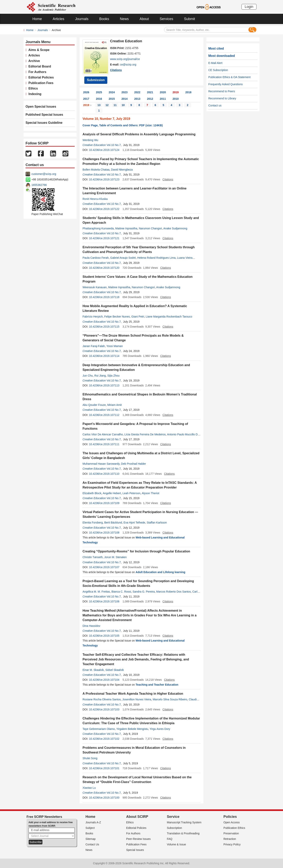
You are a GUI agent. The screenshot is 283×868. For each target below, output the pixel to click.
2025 (99, 92)
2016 (99, 99)
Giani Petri (138, 317)
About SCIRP (137, 817)
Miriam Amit (114, 405)
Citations (116, 70)
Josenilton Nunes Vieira (137, 699)
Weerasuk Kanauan (95, 287)
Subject (90, 828)
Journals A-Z (93, 822)
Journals (82, 19)
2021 (150, 92)
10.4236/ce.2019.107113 (104, 385)
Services (166, 19)
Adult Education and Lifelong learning (160, 572)
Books (104, 19)
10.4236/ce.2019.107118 (104, 297)
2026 (86, 92)
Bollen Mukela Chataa (96, 170)
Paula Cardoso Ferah (96, 258)
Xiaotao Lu (89, 788)
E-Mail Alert (215, 63)
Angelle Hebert (112, 493)
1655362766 (39, 185)
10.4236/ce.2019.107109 (104, 503)
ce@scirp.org (128, 65)
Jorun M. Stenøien (115, 557)
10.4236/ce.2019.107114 (104, 356)
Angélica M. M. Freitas (96, 592)
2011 (163, 99)
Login (249, 7)
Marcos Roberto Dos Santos (174, 592)
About (144, 19)
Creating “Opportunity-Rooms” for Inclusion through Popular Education (136, 551)
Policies (230, 817)
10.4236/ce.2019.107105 (104, 636)
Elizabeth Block (92, 493)
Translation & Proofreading (183, 833)
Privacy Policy (232, 844)
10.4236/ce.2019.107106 (104, 601)
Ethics (32, 88)
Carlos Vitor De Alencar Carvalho (103, 434)
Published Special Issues (44, 115)
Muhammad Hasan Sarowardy (101, 464)
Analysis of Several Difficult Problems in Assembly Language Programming (139, 134)
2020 (163, 92)
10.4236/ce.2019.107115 (104, 327)
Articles (58, 19)
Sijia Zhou (113, 376)
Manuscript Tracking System (184, 822)
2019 (176, 92)
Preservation (231, 833)
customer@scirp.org (44, 174)
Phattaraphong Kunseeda (98, 228)
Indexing (34, 94)
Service (173, 817)
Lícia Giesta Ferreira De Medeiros (145, 434)
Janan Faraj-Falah (94, 346)
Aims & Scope (38, 50)
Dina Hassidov (91, 626)
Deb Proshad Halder (134, 464)
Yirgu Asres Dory (160, 729)
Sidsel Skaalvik (115, 670)
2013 (137, 99)
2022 (137, 92)
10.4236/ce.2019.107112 (104, 415)
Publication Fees (40, 83)
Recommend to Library (222, 98)
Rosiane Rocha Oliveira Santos (102, 699)
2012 (150, 99)
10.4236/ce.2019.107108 (104, 533)
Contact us (215, 105)
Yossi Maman (115, 346)
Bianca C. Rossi (121, 592)
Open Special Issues (41, 107)
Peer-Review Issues (138, 839)
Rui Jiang (100, 376)
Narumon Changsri (150, 228)
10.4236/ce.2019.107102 (104, 739)
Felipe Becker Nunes (117, 317)
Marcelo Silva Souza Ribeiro (170, 699)
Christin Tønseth (93, 557)
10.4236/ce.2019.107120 (104, 268)
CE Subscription (218, 70)
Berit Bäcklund (113, 523)
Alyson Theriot (150, 493)
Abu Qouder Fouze (94, 405)
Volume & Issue (176, 844)
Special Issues (135, 850)
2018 (188, 92)
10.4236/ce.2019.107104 (104, 680)
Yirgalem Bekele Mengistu (132, 729)
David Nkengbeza (122, 170)
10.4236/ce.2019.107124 (104, 150)
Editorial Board (39, 66)
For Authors (37, 72)
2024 (112, 92)
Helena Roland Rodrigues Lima (157, 258)
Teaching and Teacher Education (157, 685)
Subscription (174, 828)
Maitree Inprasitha (126, 228)
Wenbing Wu (90, 140)
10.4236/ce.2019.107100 (104, 798)
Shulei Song (90, 758)
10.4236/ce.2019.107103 (104, 709)
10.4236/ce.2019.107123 (104, 179)
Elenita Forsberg (93, 523)
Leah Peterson (131, 493)
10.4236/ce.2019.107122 (104, 209)
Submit (189, 19)
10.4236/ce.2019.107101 (104, 768)
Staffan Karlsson (157, 523)
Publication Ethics (234, 828)
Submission (96, 80)
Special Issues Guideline (44, 123)
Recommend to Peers (222, 91)
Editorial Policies (40, 77)
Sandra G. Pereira (144, 592)
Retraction (230, 839)
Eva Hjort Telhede (134, 523)
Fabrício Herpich (93, 317)
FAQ (170, 839)
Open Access (232, 822)
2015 (112, 99)
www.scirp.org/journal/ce (125, 59)
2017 (86, 99)
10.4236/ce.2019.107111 (104, 444)
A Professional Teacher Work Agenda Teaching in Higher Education (133, 694)
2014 (125, 99)
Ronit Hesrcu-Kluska (95, 199)
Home (37, 19)
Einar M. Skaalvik (93, 670)
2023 (125, 92)
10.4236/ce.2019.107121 (104, 238)
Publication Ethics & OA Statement (229, 77)
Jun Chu (88, 376)
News (124, 19)
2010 (176, 99)
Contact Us (92, 844)
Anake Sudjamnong (175, 228)
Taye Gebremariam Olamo (99, 729)
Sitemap (91, 839)
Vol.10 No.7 (114, 145)
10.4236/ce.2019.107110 (104, 474)
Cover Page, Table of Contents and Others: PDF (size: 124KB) (123, 125)
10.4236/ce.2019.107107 (104, 567)
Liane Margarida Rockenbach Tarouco (169, 317)
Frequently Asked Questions (226, 84)
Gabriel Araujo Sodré (123, 258)
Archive (33, 61)
